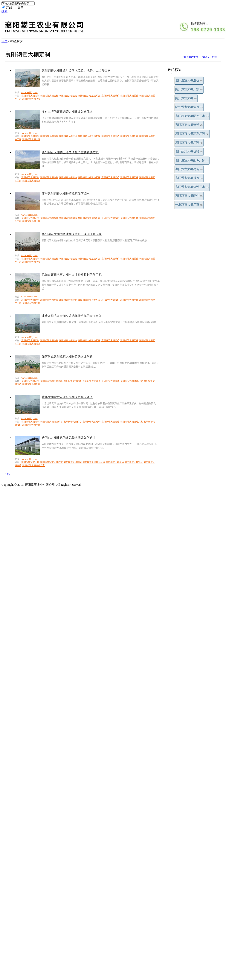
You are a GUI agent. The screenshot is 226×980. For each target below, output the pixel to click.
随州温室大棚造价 (189, 107)
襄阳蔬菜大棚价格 (189, 151)
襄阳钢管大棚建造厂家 (89, 96)
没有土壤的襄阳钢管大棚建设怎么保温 (67, 112)
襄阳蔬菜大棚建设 (189, 125)
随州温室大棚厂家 (189, 89)
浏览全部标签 (210, 57)
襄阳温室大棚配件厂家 (192, 160)
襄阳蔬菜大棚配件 (189, 196)
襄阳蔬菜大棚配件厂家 (192, 116)
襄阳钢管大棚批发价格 (51, 381)
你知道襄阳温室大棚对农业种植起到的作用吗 (72, 275)
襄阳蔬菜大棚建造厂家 (192, 134)
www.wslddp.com (29, 92)
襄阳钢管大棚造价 (49, 96)
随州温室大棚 (186, 98)
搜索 (4, 11)
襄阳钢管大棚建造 (68, 96)
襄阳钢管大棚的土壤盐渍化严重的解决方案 (70, 152)
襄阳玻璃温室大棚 (30, 462)
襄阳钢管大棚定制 (30, 96)
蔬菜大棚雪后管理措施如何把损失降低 (67, 397)
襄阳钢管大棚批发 (31, 99)
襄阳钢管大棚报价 (110, 96)
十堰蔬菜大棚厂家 (189, 205)
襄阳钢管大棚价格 (73, 381)
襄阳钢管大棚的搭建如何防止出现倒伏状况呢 (72, 234)
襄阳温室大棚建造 (189, 169)
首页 (4, 41)
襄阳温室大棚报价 (189, 178)
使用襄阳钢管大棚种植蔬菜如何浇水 (66, 193)
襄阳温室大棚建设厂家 (192, 187)
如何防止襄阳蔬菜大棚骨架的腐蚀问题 (67, 356)
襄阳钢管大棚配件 (129, 96)
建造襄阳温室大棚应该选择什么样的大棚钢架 (72, 316)
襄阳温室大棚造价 (189, 80)
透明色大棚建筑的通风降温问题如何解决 (69, 438)
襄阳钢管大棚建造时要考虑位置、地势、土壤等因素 (76, 70)
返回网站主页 (191, 57)
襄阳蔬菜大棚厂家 (189, 143)
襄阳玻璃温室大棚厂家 (51, 462)
